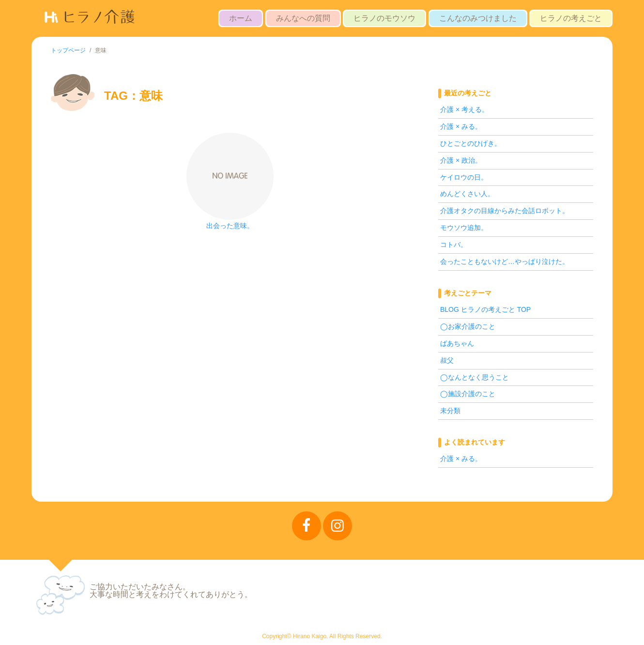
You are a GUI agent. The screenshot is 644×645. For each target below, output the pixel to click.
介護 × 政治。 (461, 160)
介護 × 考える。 (464, 109)
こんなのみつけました (478, 18)
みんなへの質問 (303, 18)
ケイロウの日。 (464, 177)
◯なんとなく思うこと (475, 377)
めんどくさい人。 (467, 194)
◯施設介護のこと (468, 394)
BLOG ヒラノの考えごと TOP (485, 309)
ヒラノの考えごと (571, 18)
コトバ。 (454, 245)
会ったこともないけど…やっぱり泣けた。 (505, 261)
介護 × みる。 (461, 126)
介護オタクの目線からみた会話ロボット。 (505, 211)
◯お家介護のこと (468, 326)
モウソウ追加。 (464, 228)
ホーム (241, 18)
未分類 (450, 411)
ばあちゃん (457, 343)
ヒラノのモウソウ (384, 18)
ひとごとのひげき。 (471, 143)
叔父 (447, 360)
